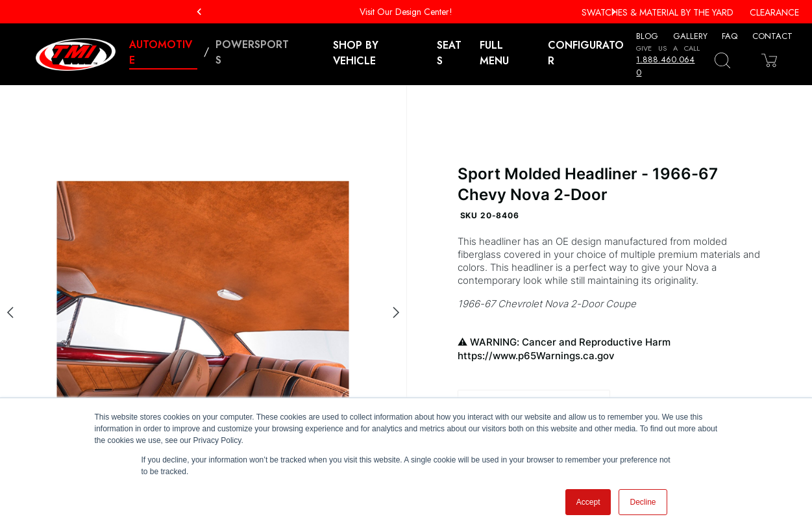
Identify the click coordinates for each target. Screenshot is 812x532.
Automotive (161, 52)
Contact (772, 36)
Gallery (690, 36)
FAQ (730, 36)
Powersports (252, 52)
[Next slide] (396, 312)
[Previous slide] (10, 312)
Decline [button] (643, 502)
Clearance (774, 12)
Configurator (586, 53)
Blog (647, 36)
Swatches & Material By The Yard (658, 12)
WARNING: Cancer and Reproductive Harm (609, 349)
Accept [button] (588, 502)
